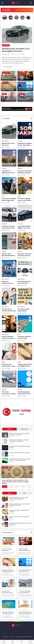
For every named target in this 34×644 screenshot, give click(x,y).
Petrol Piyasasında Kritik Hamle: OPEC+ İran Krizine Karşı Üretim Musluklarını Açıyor (24, 393)
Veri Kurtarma (17, 631)
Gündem (22, 94)
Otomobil (4, 224)
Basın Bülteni (6, 45)
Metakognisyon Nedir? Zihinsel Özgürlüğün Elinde (19, 517)
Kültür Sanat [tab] (24, 429)
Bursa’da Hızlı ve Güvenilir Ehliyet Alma (9, 310)
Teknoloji (20, 169)
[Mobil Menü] (2, 3)
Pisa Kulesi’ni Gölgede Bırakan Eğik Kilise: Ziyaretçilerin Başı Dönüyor (9, 199)
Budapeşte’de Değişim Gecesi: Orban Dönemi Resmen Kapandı (25, 144)
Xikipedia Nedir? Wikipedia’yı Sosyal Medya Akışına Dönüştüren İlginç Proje (19, 441)
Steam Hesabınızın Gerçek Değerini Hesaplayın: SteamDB (20, 447)
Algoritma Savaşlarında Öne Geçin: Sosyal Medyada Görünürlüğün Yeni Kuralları (8, 282)
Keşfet (23, 637)
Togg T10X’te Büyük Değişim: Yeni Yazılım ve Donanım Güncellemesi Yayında (25, 227)
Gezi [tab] (25, 493)
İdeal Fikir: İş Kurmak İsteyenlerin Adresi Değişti (24, 255)
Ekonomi (22, 84)
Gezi (3, 196)
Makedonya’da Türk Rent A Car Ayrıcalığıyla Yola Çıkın (16, 50)
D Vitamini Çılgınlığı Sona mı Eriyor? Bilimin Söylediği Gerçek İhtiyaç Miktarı (25, 199)
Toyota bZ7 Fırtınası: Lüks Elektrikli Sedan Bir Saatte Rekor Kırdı (9, 227)
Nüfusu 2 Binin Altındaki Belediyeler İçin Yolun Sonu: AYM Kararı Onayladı (9, 255)
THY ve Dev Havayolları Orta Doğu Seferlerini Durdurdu (9, 393)
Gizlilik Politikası (5, 637)
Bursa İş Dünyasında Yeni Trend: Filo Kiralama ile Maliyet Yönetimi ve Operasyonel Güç (24, 282)
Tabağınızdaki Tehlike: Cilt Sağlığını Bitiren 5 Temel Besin (25, 365)
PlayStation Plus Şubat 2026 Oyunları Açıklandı (20, 453)
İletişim (18, 637)
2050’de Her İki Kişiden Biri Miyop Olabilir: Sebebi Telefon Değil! (20, 524)
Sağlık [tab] (10, 493)
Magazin (5, 468)
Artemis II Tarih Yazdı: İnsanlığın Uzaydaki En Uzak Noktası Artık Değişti (25, 172)
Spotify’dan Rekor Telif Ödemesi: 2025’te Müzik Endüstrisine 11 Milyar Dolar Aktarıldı (20, 460)
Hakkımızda (13, 637)
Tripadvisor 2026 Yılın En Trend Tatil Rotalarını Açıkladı (24, 337)
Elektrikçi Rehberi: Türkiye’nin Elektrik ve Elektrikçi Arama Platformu (9, 337)
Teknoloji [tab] (9, 429)
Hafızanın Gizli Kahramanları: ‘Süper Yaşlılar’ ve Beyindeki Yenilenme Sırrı (9, 365)
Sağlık (4, 84)
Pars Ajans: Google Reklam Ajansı (24, 310)
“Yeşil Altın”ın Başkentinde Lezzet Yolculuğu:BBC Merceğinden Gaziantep (8, 172)
